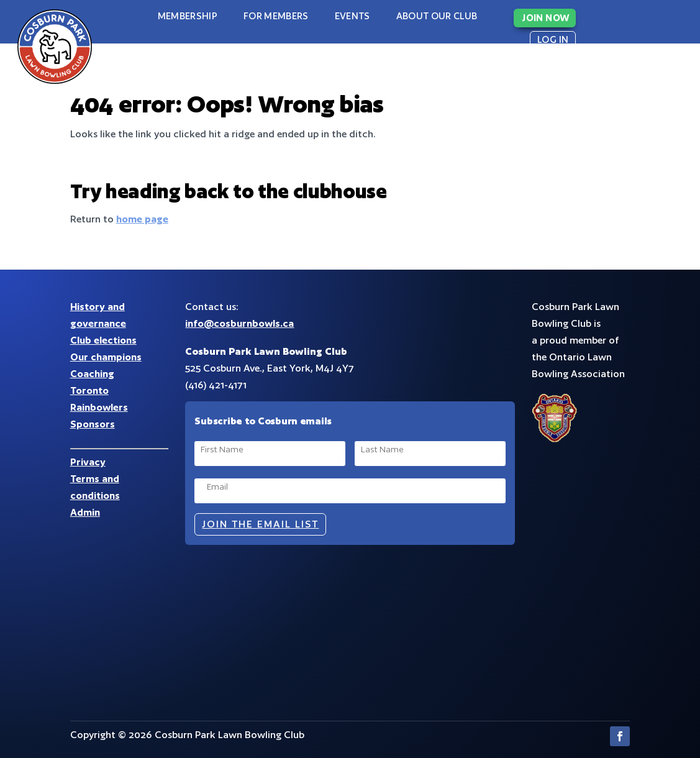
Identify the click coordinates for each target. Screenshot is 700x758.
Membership (188, 16)
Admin (85, 512)
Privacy (88, 462)
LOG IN (553, 39)
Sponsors (93, 424)
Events (352, 16)
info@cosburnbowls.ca (239, 323)
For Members (276, 16)
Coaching (92, 374)
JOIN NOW (546, 18)
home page (142, 219)
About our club (437, 16)
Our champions (106, 357)
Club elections (103, 340)
